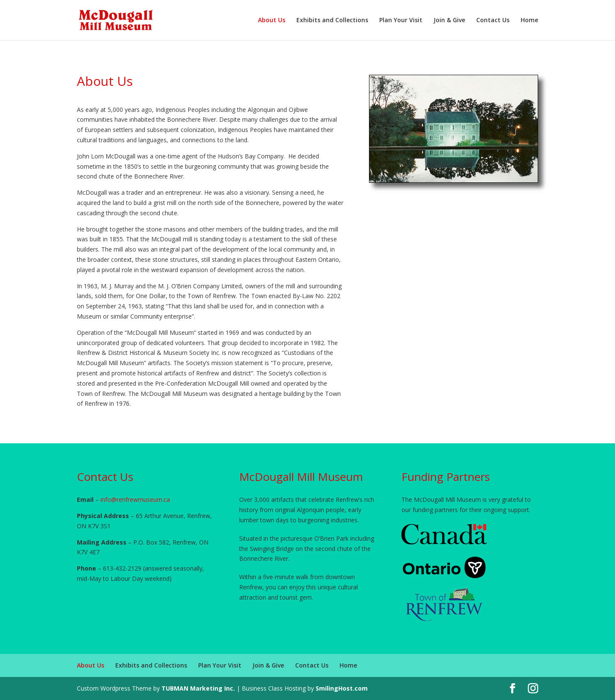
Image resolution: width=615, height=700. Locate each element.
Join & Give (449, 21)
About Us (272, 21)
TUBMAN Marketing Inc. (198, 688)
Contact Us (493, 21)
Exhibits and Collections (332, 21)
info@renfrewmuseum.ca (135, 499)
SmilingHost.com (342, 688)
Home (529, 21)
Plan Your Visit (401, 21)
